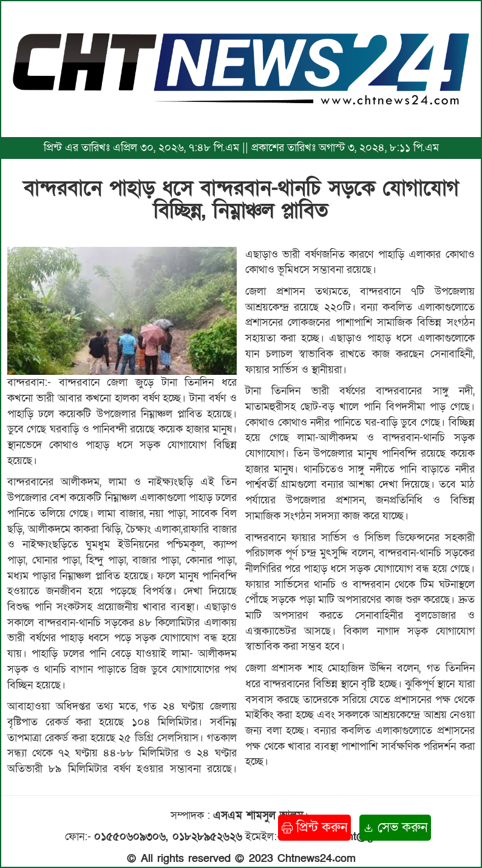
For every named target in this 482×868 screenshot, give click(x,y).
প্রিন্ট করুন (314, 828)
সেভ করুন (395, 828)
